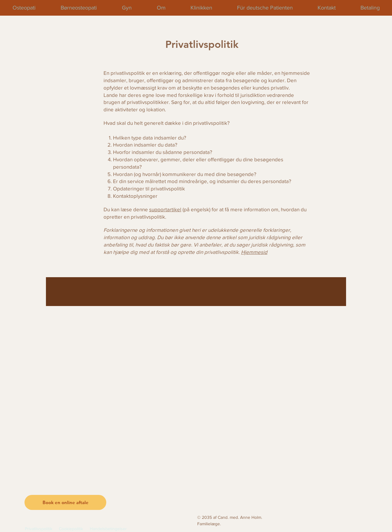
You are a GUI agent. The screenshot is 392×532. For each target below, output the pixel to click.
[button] (65, 502)
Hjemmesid (254, 252)
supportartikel (165, 209)
